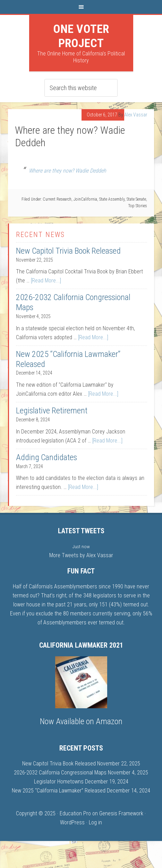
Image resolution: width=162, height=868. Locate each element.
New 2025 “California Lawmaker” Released (59, 791)
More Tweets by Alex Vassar (81, 555)
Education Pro (75, 813)
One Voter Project (81, 36)
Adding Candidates (46, 457)
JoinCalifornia (85, 199)
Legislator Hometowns (59, 782)
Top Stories (138, 206)
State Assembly (112, 199)
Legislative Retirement (52, 411)
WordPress (72, 822)
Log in (95, 822)
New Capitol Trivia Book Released (68, 251)
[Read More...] (46, 280)
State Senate (136, 199)
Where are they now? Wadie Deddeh (67, 171)
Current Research (57, 199)
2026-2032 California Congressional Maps (60, 773)
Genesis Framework (121, 813)
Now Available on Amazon (81, 721)
